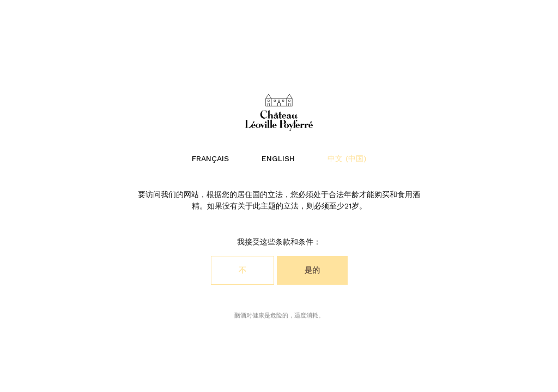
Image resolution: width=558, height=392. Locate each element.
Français (210, 158)
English (278, 158)
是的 (312, 270)
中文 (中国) (347, 158)
